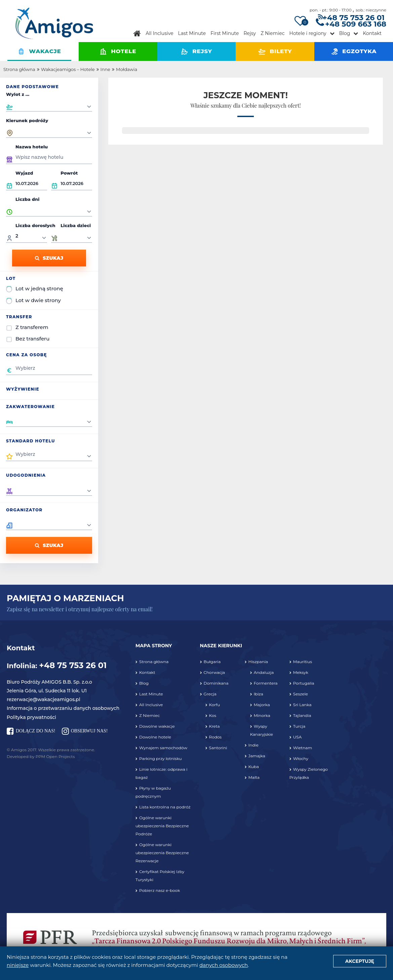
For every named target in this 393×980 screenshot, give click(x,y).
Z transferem (32, 327)
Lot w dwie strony (38, 300)
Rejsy (250, 33)
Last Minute (192, 33)
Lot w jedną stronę (39, 288)
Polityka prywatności (31, 717)
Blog (345, 33)
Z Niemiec (272, 33)
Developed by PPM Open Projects (41, 756)
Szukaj (49, 258)
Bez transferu (32, 339)
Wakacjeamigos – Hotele (68, 69)
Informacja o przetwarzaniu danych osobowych (63, 708)
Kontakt (372, 33)
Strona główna (19, 69)
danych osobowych (224, 965)
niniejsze (18, 965)
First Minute (225, 33)
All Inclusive (159, 33)
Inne (105, 69)
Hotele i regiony (308, 33)
